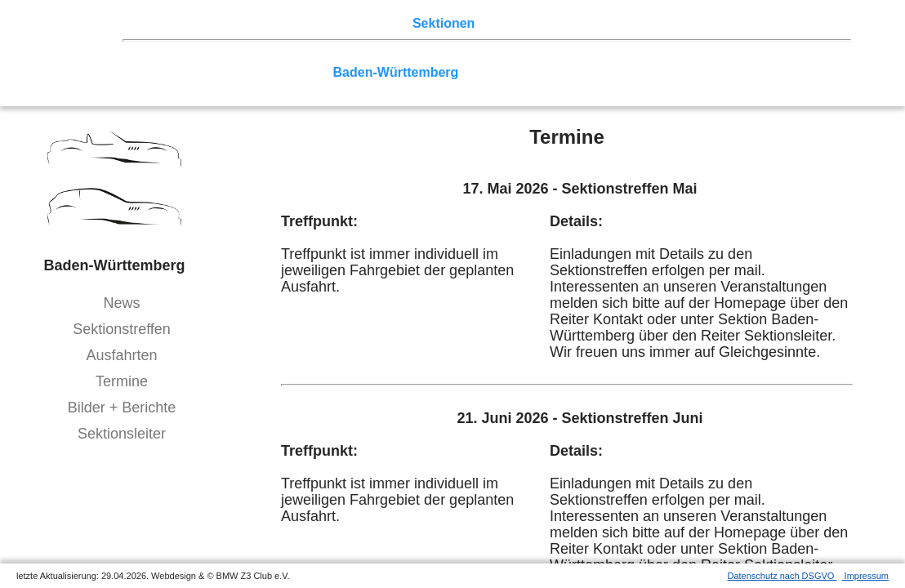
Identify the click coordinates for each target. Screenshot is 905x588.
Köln (597, 57)
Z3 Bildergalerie (579, 23)
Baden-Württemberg (396, 72)
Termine (122, 381)
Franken (221, 72)
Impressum (865, 576)
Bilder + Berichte (122, 408)
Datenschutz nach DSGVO (782, 576)
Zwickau (722, 57)
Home (159, 23)
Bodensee (598, 72)
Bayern (488, 72)
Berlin (234, 57)
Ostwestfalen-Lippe (321, 57)
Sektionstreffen (122, 329)
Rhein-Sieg (653, 57)
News (121, 303)
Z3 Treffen (216, 23)
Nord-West (174, 57)
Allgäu (539, 72)
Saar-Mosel (290, 72)
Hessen (165, 72)
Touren (278, 23)
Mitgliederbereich (733, 23)
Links (653, 23)
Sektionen (444, 23)
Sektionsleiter (122, 434)
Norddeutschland (444, 57)
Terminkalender (356, 23)
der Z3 (502, 23)
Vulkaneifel (790, 57)
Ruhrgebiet (539, 57)
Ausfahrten (121, 355)
